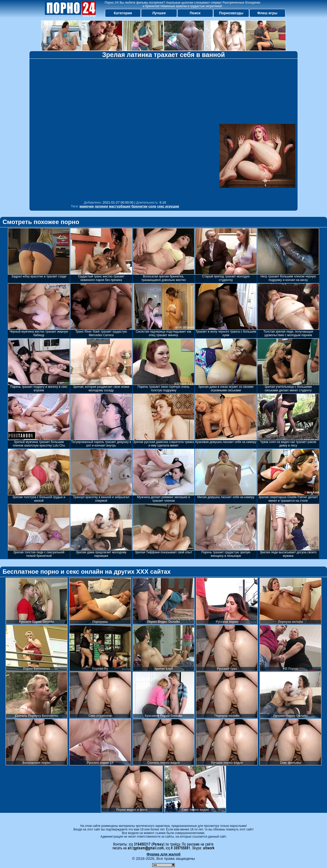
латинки (101, 206)
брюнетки (139, 206)
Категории (123, 13)
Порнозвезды (231, 13)
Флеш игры (267, 13)
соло (152, 206)
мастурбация (120, 206)
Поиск (195, 13)
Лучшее (159, 13)
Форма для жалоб (163, 854)
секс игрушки (168, 206)
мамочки (87, 206)
